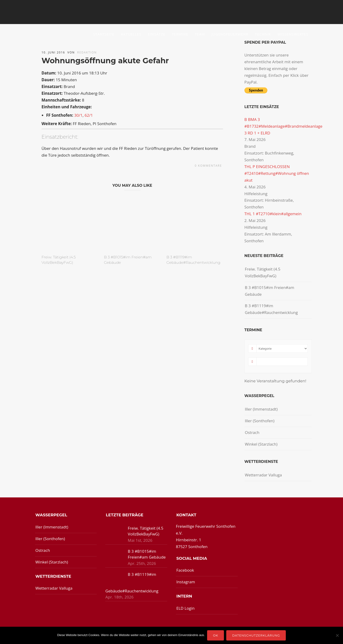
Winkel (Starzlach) (261, 444)
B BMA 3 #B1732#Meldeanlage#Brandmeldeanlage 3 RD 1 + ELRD (283, 126)
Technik (263, 34)
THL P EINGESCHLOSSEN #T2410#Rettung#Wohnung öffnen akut (277, 173)
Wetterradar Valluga (263, 475)
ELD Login (185, 608)
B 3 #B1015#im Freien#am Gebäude (270, 291)
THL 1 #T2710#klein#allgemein (273, 214)
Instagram (186, 582)
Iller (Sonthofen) (260, 421)
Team (200, 34)
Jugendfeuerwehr (230, 34)
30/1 (78, 115)
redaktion (87, 52)
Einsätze (157, 34)
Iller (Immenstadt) (261, 409)
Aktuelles (131, 34)
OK (216, 635)
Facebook (185, 570)
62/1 (89, 115)
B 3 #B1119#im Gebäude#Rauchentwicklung (271, 309)
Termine (180, 34)
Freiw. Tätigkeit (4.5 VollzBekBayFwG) (263, 272)
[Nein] (337, 635)
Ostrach (252, 432)
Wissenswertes (293, 34)
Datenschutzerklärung (256, 635)
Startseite (104, 34)
